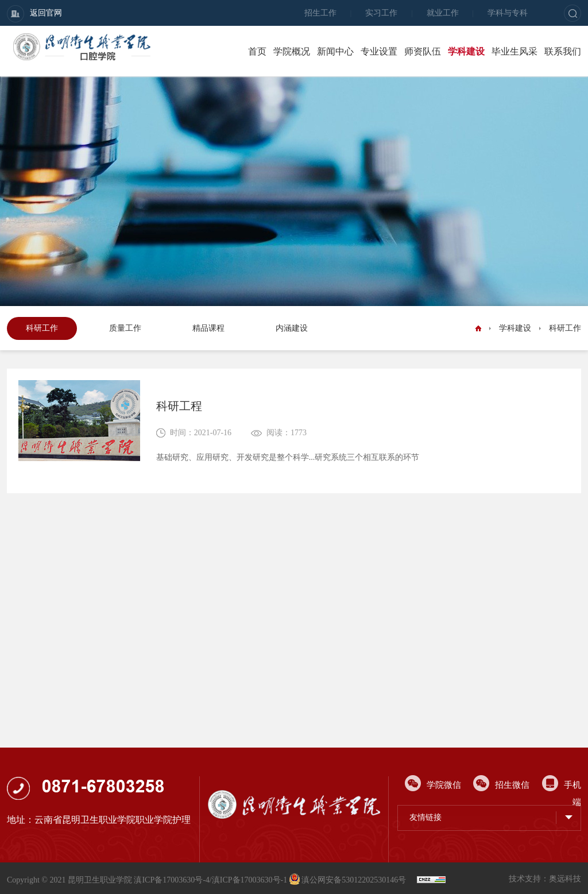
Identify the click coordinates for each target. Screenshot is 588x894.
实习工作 (381, 13)
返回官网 (34, 14)
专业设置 (379, 51)
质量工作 (125, 328)
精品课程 (208, 328)
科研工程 (179, 406)
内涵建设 (292, 328)
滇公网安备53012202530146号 (349, 880)
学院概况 (292, 51)
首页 (257, 51)
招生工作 (320, 13)
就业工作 (443, 13)
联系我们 (563, 51)
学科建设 (466, 51)
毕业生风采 (514, 51)
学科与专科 (508, 13)
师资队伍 (423, 51)
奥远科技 (565, 879)
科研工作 (42, 328)
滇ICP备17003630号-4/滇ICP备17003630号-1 (210, 880)
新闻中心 (335, 51)
